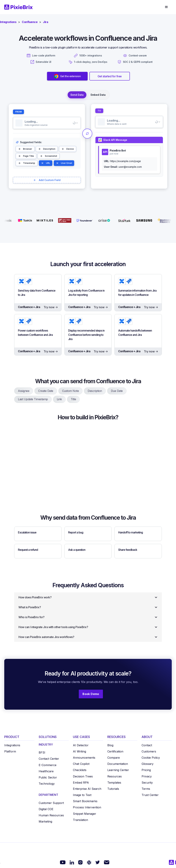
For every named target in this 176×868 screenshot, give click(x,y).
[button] (166, 7)
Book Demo (91, 694)
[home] (21, 7)
